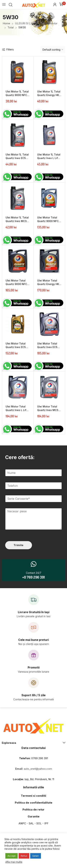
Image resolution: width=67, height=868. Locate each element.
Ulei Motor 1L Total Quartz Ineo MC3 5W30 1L (17, 221)
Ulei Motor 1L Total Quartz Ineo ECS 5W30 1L (17, 158)
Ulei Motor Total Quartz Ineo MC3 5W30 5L (48, 410)
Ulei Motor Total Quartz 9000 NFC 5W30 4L (48, 221)
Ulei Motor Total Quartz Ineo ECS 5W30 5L (47, 347)
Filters (8, 50)
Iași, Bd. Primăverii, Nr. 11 (33, 779)
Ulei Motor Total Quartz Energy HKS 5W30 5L (49, 284)
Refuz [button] (24, 856)
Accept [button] (12, 856)
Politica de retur (33, 810)
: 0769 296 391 (33, 758)
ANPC (22, 823)
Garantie (34, 816)
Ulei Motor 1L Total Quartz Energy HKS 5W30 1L (49, 95)
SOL (39, 823)
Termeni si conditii (33, 796)
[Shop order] (53, 50)
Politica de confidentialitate (34, 803)
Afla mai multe (14, 862)
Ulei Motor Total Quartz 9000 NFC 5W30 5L (16, 284)
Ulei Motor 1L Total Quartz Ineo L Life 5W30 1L (49, 158)
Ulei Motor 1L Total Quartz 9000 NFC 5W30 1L (17, 95)
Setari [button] (36, 856)
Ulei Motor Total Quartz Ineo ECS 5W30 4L (16, 347)
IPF (46, 823)
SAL (31, 823)
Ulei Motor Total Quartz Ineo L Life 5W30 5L (17, 410)
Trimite (18, 545)
